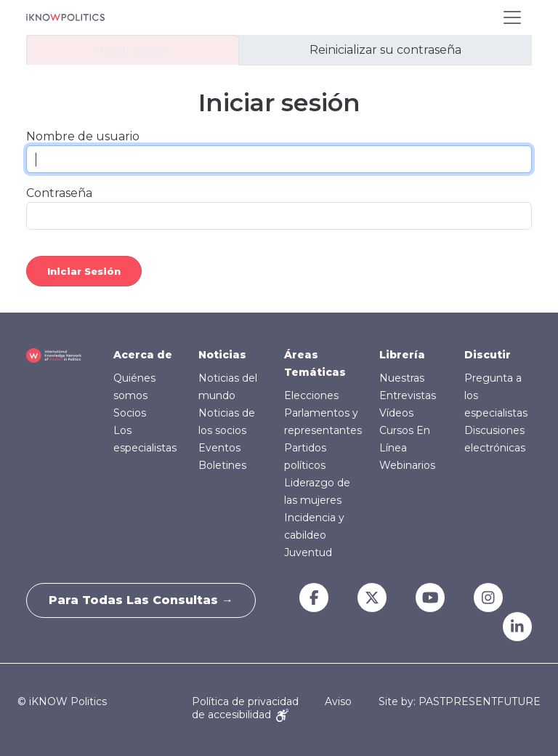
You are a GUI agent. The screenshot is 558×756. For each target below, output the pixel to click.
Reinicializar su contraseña (385, 50)
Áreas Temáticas (315, 363)
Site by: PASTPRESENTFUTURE (460, 702)
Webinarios (407, 465)
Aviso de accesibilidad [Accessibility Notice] (272, 708)
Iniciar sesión (133, 50)
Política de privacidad (245, 701)
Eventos (219, 448)
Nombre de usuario (83, 136)
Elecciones (311, 395)
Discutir (488, 355)
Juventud (308, 552)
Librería (402, 355)
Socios (130, 413)
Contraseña (59, 193)
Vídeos (396, 413)
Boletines (222, 465)
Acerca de (143, 355)
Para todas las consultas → (141, 600)
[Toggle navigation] (512, 17)
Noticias (222, 355)
